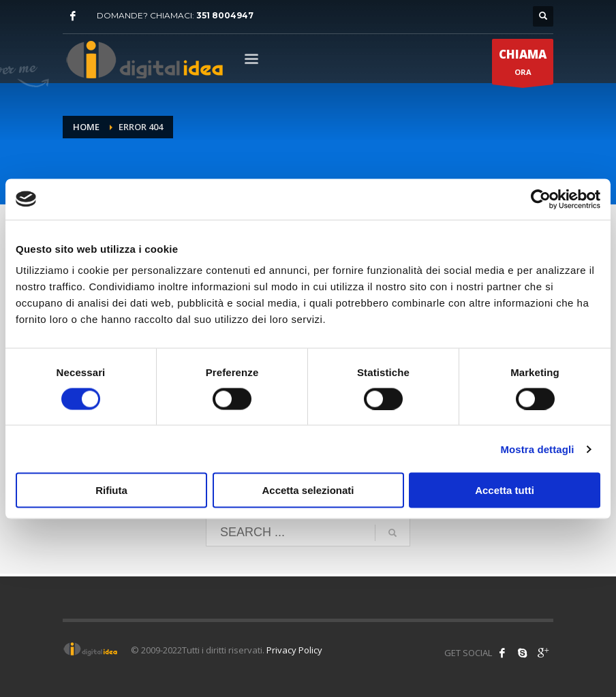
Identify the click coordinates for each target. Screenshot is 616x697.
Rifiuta (111, 490)
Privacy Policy (294, 650)
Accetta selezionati (308, 490)
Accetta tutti (505, 490)
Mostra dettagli (537, 449)
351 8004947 (225, 15)
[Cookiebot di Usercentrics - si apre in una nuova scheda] (541, 199)
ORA (523, 65)
